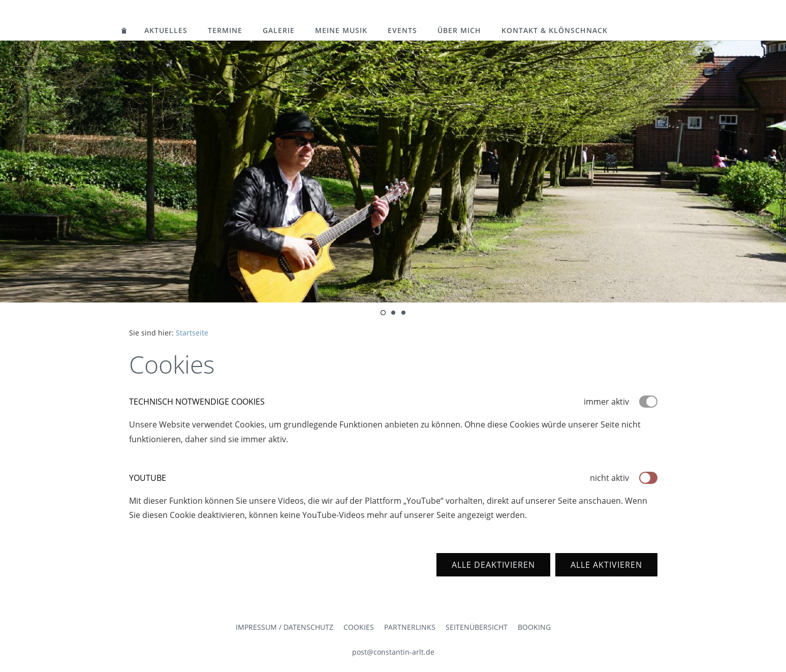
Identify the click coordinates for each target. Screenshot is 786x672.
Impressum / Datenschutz (285, 627)
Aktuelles (166, 30)
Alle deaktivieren (493, 565)
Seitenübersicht (477, 627)
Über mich (459, 30)
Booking (534, 627)
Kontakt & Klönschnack (555, 30)
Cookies (359, 627)
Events (402, 30)
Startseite (192, 333)
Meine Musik (341, 30)
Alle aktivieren (606, 565)
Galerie (279, 30)
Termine (225, 30)
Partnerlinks (410, 627)
